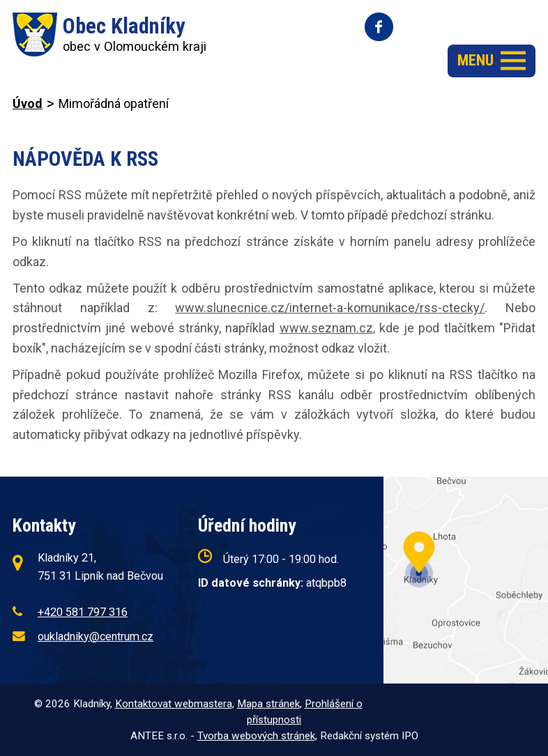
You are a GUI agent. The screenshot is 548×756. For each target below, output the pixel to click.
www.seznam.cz (326, 328)
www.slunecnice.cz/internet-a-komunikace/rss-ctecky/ (330, 308)
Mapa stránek (268, 704)
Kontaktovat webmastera (174, 704)
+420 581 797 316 (83, 612)
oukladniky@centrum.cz (96, 637)
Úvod (28, 103)
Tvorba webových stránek (256, 736)
